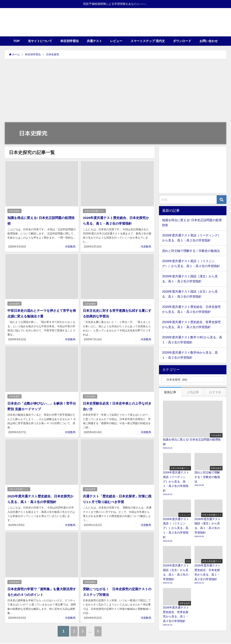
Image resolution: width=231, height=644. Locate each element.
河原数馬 (70, 246)
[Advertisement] (115, 92)
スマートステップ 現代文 (148, 41)
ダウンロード (182, 41)
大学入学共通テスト (95, 211)
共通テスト (94, 41)
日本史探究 (15, 211)
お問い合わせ (209, 41)
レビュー (116, 41)
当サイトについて (40, 41)
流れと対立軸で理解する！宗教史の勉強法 (191, 251)
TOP (16, 41)
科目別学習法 (70, 41)
